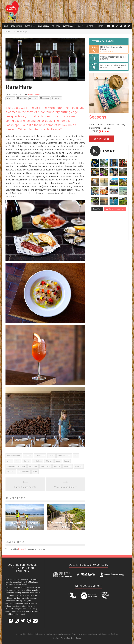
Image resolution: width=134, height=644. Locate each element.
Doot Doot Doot (64, 456)
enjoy (9, 461)
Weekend (11, 472)
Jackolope (38, 461)
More (101, 26)
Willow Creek (24, 472)
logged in (23, 549)
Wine (35, 472)
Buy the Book (102, 139)
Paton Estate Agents (25, 487)
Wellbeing (56, 26)
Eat (76, 456)
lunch (67, 461)
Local (58, 461)
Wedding (79, 466)
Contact (79, 638)
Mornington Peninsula (16, 466)
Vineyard (68, 466)
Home (6, 26)
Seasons (98, 117)
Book (80, 26)
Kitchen (49, 461)
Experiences (30, 26)
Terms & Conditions (67, 638)
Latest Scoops (69, 26)
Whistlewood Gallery (65, 487)
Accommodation (14, 456)
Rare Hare (33, 466)
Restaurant (45, 466)
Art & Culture (17, 26)
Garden (27, 461)
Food (18, 461)
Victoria (57, 466)
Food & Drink (44, 26)
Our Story (90, 26)
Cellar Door (40, 456)
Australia (28, 456)
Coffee (51, 456)
